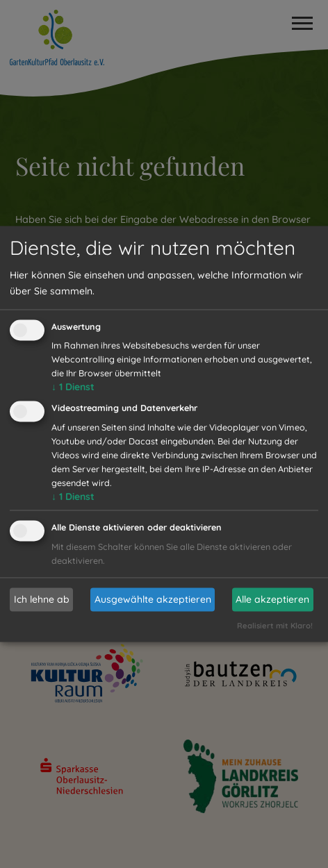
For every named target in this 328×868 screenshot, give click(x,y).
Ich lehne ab (42, 599)
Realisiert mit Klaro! (275, 626)
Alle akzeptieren (272, 599)
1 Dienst (73, 387)
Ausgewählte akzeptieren (153, 599)
